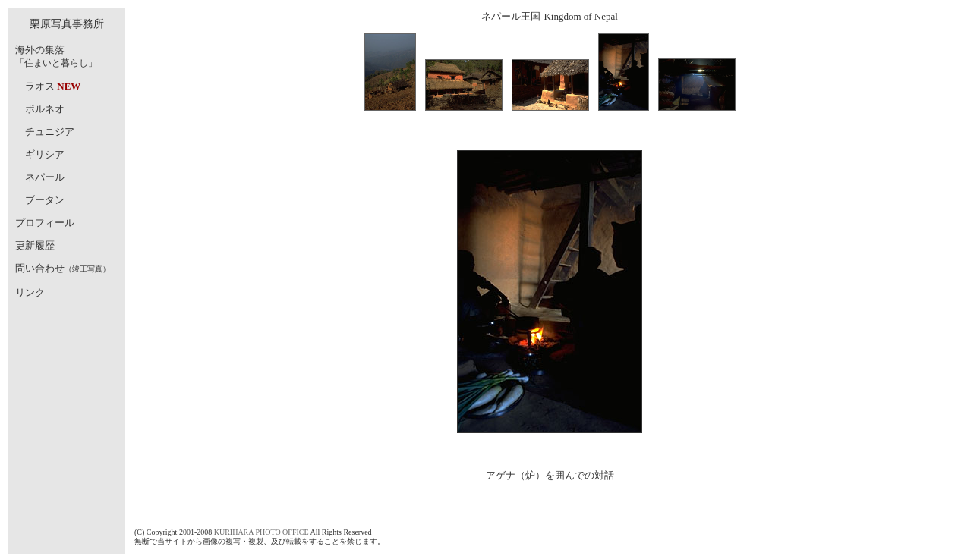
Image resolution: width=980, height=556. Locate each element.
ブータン (45, 200)
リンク (30, 292)
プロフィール (45, 223)
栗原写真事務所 (67, 24)
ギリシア (45, 154)
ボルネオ (45, 109)
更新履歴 (35, 245)
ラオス (40, 86)
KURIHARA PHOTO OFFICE (262, 532)
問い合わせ (40, 268)
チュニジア (50, 132)
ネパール (45, 177)
